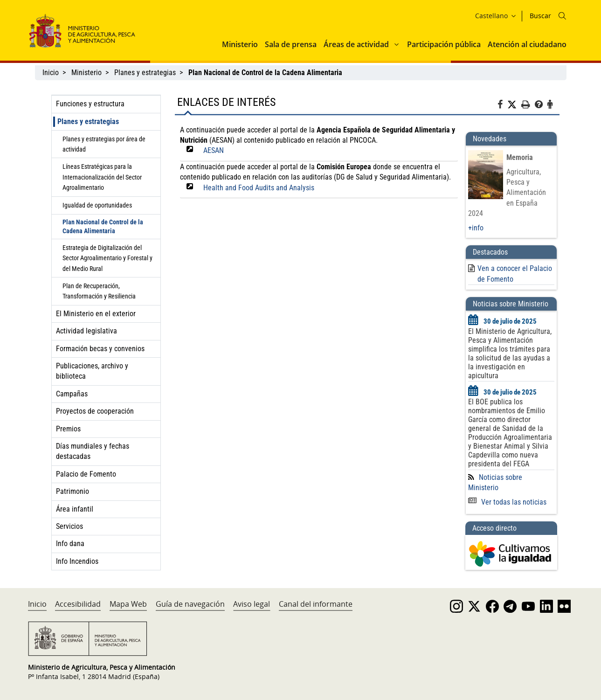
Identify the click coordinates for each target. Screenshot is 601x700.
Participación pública (444, 44)
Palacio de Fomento (86, 474)
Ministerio (240, 44)
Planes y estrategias (145, 73)
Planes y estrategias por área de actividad (104, 144)
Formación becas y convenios (100, 349)
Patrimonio (73, 491)
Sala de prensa (291, 44)
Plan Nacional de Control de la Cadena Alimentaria (103, 226)
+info (476, 228)
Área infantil (75, 509)
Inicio (51, 73)
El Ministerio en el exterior (96, 314)
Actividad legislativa (86, 331)
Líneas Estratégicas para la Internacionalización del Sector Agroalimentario (102, 177)
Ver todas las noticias (507, 502)
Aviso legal (252, 604)
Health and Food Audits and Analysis (259, 188)
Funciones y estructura (90, 104)
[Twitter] (514, 105)
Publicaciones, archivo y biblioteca (92, 371)
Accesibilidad (78, 604)
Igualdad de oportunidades (97, 205)
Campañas (72, 394)
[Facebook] (502, 106)
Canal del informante (316, 604)
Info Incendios (77, 561)
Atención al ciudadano (527, 44)
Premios (68, 429)
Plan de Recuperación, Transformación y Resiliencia (99, 291)
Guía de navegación (190, 604)
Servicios (69, 526)
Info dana (70, 544)
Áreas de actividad (356, 44)
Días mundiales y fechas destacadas (93, 451)
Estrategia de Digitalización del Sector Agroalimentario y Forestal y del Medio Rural (107, 258)
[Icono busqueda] (562, 16)
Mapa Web (128, 604)
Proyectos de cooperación (95, 411)
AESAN (214, 150)
